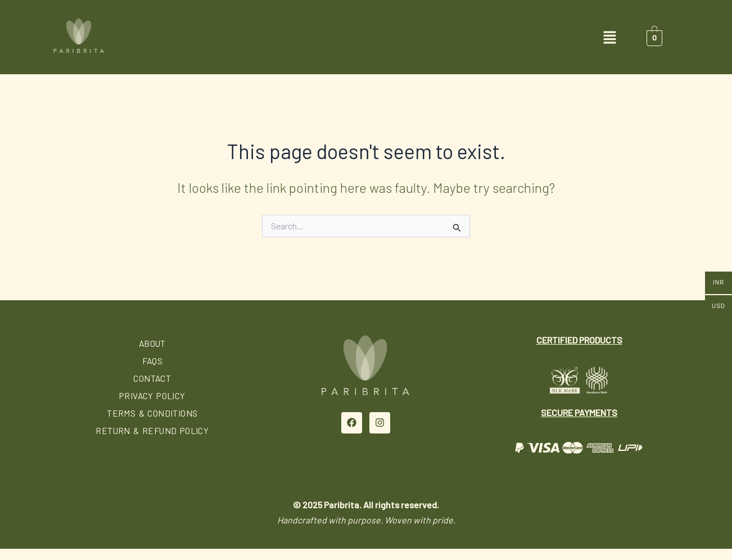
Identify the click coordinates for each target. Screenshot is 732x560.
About (152, 343)
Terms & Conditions (152, 413)
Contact (152, 378)
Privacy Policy (153, 396)
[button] (366, 38)
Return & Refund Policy (152, 430)
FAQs (152, 361)
